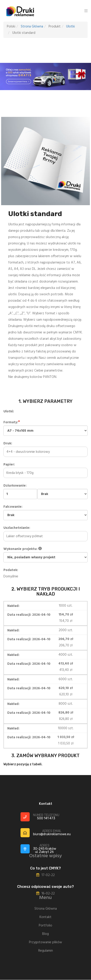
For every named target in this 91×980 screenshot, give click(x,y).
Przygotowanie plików (45, 942)
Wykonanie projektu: (45, 554)
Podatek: (11, 570)
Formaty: (45, 427)
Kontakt (45, 917)
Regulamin (46, 951)
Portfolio (45, 926)
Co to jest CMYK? (45, 868)
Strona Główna (32, 27)
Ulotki (70, 27)
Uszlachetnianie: (45, 532)
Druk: (45, 448)
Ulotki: (9, 411)
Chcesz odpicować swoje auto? (45, 887)
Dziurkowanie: (45, 491)
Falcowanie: (45, 512)
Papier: (45, 469)
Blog (45, 934)
